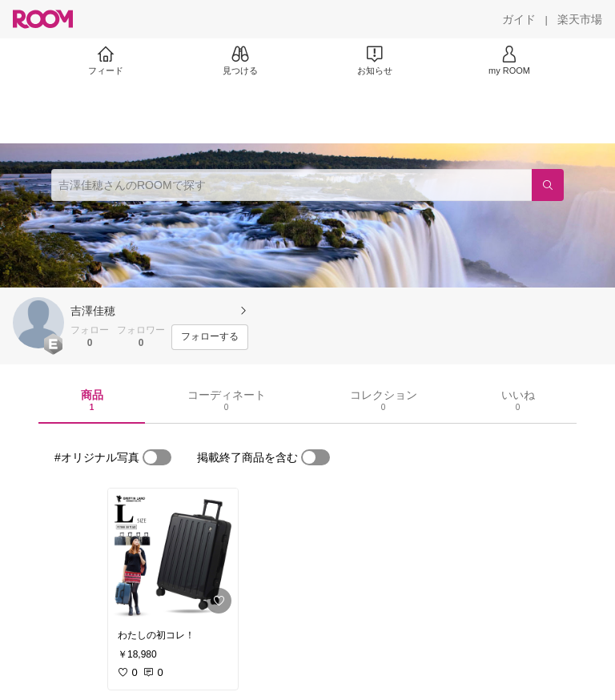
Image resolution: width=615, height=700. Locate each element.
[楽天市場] (580, 19)
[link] (173, 554)
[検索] (548, 185)
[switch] (157, 457)
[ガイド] (519, 19)
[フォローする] (210, 337)
